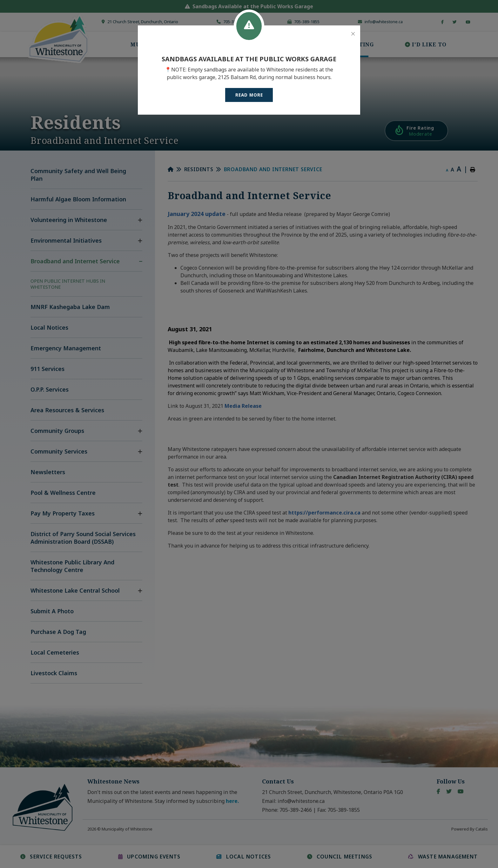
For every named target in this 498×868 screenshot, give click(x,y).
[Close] (353, 34)
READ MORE (249, 95)
